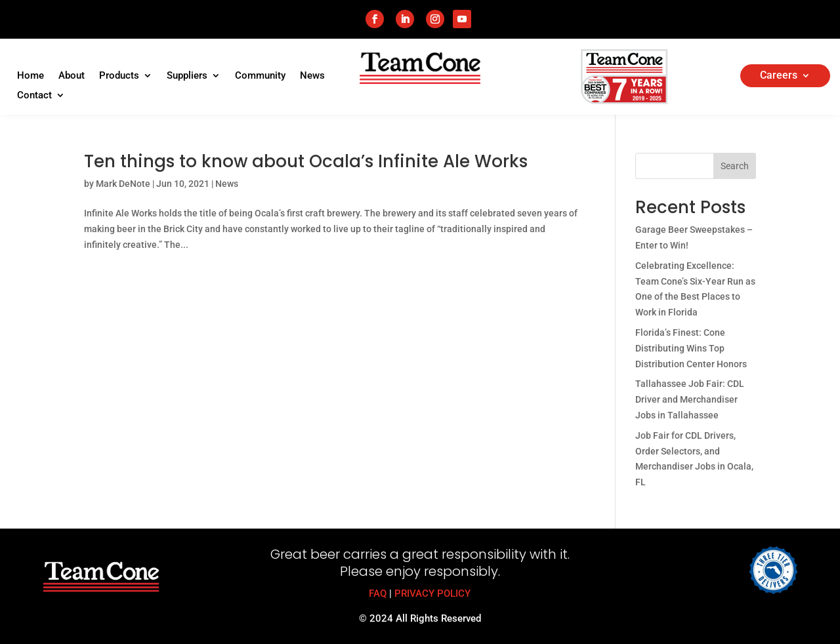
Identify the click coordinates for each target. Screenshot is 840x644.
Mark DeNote (123, 184)
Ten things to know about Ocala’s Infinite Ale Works (306, 161)
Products (119, 76)
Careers (779, 76)
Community (260, 76)
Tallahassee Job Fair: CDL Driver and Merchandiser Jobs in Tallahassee (690, 399)
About (72, 76)
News (312, 76)
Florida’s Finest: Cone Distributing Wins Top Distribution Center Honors (691, 348)
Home (31, 76)
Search (735, 166)
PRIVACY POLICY (432, 594)
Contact (34, 96)
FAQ (378, 594)
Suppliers (187, 76)
